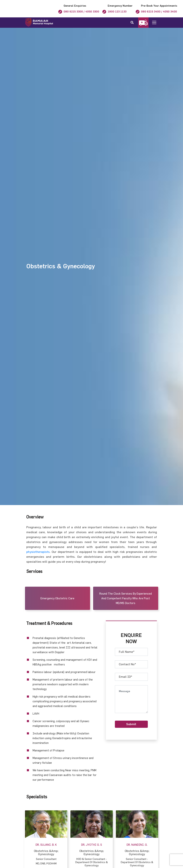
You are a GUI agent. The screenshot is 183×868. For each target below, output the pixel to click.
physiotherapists (38, 552)
